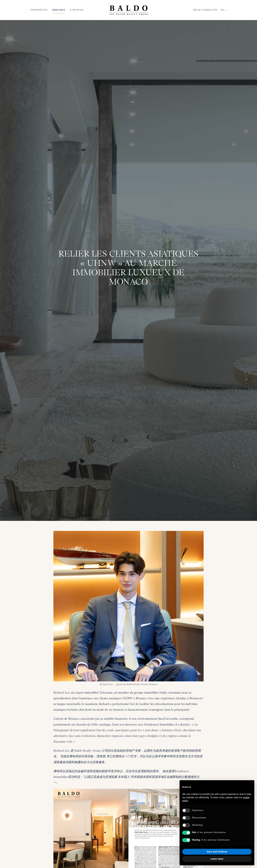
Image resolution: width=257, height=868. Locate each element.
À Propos (77, 10)
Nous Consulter (205, 10)
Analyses (59, 10)
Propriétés (39, 10)
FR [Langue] (224, 10)
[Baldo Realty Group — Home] (128, 10)
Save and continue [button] (217, 852)
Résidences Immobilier (159, 725)
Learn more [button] (217, 859)
